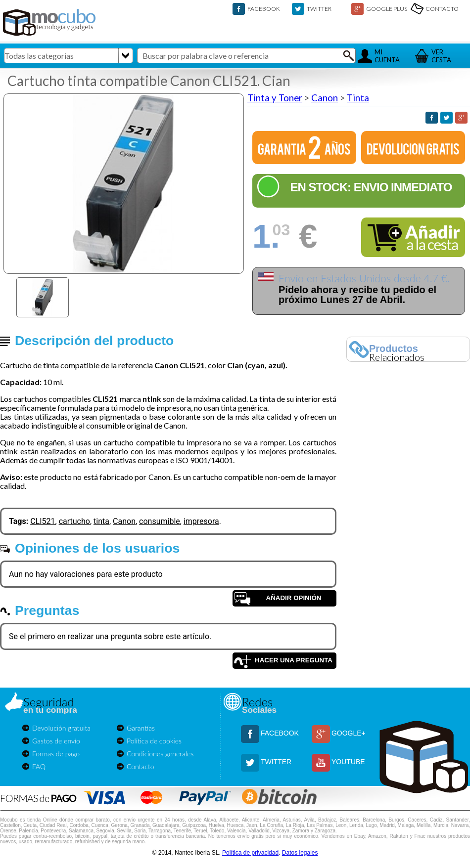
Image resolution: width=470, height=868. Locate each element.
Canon (325, 98)
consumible (160, 521)
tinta (101, 521)
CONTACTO (442, 9)
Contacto (141, 766)
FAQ (39, 766)
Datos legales (300, 853)
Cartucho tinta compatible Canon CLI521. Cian (149, 81)
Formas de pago (56, 754)
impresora (201, 521)
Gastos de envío (56, 741)
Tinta (358, 98)
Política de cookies (154, 741)
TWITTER (319, 9)
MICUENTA (387, 56)
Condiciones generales (160, 754)
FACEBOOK (264, 9)
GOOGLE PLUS (387, 9)
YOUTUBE (348, 762)
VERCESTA (441, 56)
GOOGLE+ (349, 733)
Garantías (141, 728)
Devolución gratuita (61, 728)
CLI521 (43, 521)
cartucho (74, 521)
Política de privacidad (250, 853)
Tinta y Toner (275, 98)
